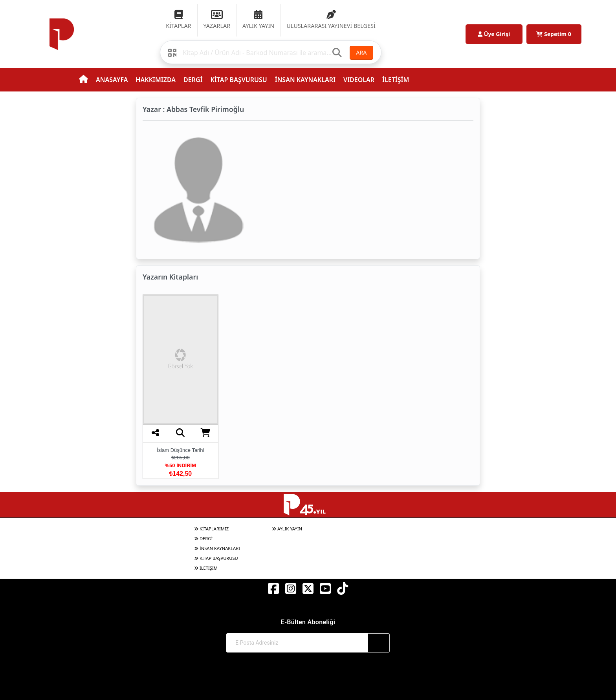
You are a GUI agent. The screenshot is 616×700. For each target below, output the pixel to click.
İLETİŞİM (396, 80)
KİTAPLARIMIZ (211, 529)
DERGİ (193, 80)
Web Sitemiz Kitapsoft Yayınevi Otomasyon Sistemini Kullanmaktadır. (308, 687)
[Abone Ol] (379, 643)
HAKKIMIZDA (156, 80)
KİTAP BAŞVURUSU (239, 80)
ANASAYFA (112, 80)
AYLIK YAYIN (287, 529)
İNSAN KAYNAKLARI (305, 80)
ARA (361, 52)
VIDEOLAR (359, 80)
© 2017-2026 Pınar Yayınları (308, 679)
